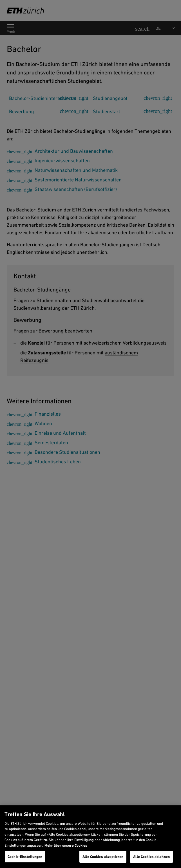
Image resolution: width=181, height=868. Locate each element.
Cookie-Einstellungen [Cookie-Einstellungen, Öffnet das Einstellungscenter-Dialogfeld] (25, 857)
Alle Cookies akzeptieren (103, 857)
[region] (90, 837)
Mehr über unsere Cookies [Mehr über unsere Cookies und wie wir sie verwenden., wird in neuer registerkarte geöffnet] (66, 845)
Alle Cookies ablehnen (151, 857)
